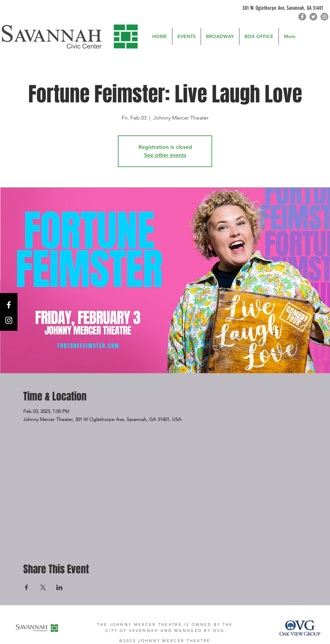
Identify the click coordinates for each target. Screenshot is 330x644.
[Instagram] (324, 17)
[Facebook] (302, 17)
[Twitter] (313, 17)
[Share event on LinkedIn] (59, 587)
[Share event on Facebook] (26, 587)
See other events (165, 155)
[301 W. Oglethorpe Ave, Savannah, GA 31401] (285, 8)
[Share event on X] (43, 587)
